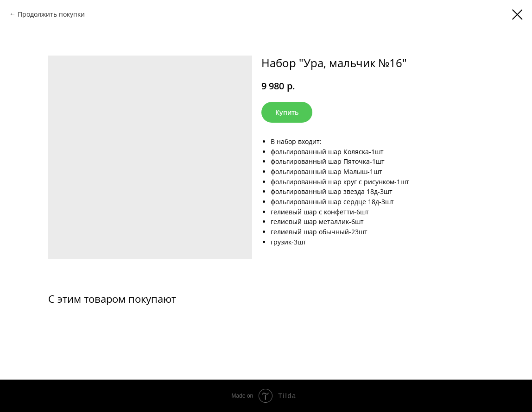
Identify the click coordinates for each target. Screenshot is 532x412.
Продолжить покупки (51, 14)
